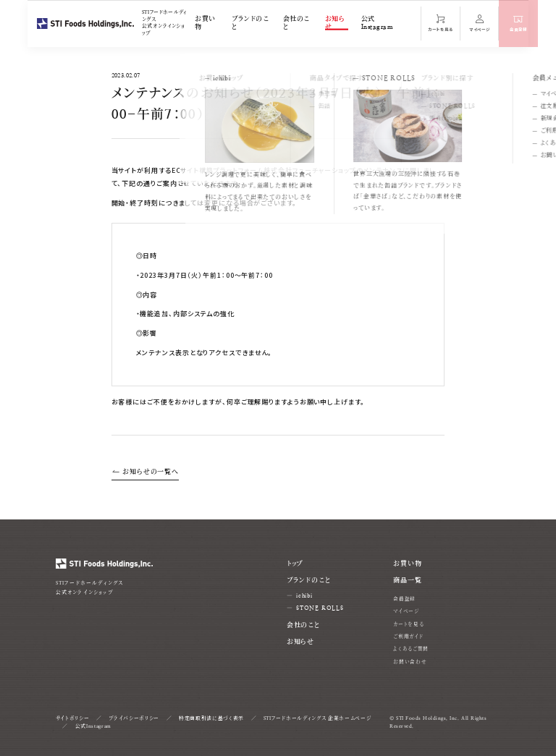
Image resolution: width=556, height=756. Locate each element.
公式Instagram (377, 23)
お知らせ (335, 23)
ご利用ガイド (408, 637)
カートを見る (408, 624)
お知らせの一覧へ (146, 472)
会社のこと (296, 23)
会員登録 (404, 599)
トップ (295, 564)
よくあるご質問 (411, 649)
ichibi (304, 596)
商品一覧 (408, 580)
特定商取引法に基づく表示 (211, 718)
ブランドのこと (250, 23)
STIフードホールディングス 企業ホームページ (317, 718)
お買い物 (205, 23)
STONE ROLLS (320, 608)
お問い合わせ (410, 662)
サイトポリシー (73, 718)
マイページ (406, 611)
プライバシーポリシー (134, 718)
